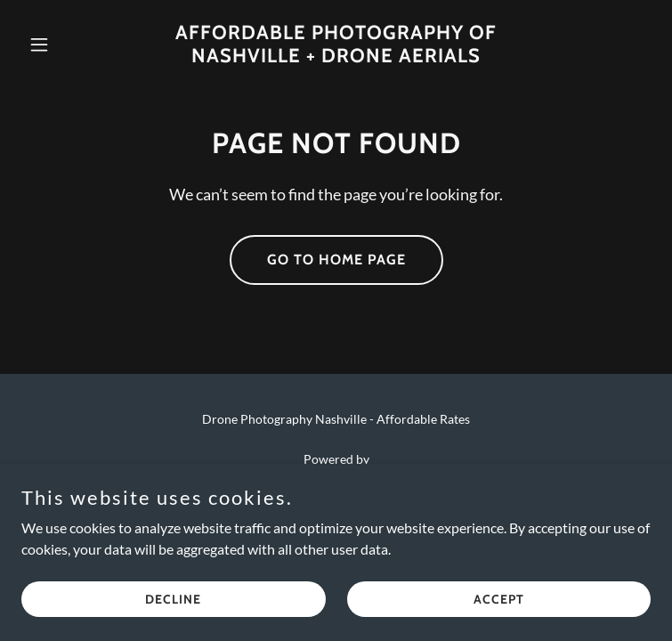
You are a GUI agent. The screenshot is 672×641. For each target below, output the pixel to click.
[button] (69, 45)
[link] (336, 57)
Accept (499, 598)
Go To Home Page (336, 260)
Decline (173, 598)
